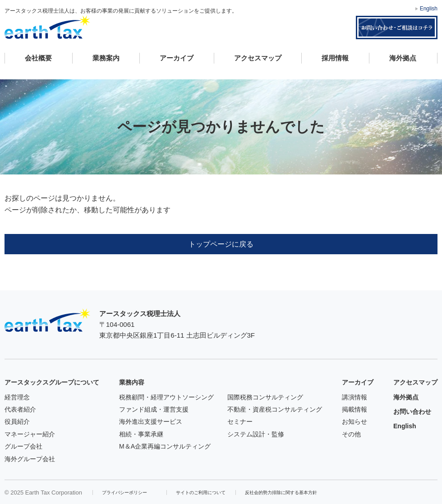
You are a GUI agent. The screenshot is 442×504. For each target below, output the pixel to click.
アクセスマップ (258, 58)
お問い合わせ (412, 412)
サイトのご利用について (201, 493)
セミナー (240, 422)
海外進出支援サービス (151, 422)
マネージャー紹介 (30, 434)
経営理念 (17, 397)
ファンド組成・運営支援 (154, 409)
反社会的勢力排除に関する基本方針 (281, 493)
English (429, 9)
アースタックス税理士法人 (47, 27)
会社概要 (38, 58)
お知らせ (355, 422)
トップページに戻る (221, 244)
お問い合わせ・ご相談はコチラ (397, 27)
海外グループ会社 (30, 459)
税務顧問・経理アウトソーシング (166, 397)
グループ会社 (23, 446)
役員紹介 (17, 422)
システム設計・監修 (256, 434)
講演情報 (355, 397)
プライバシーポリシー (124, 493)
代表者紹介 (20, 409)
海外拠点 (403, 58)
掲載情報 (355, 409)
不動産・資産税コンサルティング (275, 409)
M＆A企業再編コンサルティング (165, 446)
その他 (351, 434)
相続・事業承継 (141, 434)
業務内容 (132, 382)
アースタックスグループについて (52, 382)
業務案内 (106, 58)
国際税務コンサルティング (265, 397)
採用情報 (335, 58)
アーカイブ (177, 58)
